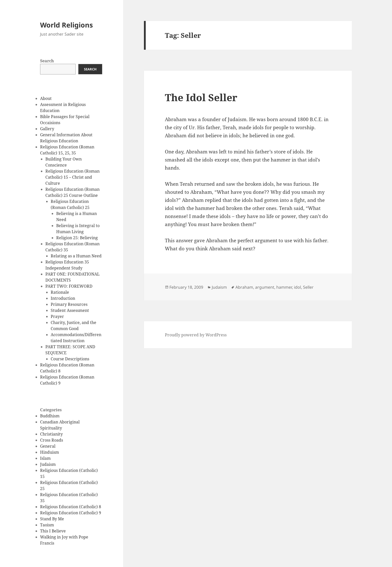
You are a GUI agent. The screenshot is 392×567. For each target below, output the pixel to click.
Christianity (51, 434)
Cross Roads (52, 440)
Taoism (47, 525)
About (46, 98)
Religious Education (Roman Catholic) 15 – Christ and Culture (72, 177)
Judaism (48, 464)
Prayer (57, 316)
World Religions (66, 25)
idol (297, 287)
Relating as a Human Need (76, 256)
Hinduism (50, 452)
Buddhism (50, 416)
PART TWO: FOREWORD (69, 286)
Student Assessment (70, 310)
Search (47, 61)
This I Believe (53, 531)
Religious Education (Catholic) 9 (71, 513)
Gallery (47, 129)
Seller (308, 287)
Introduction (63, 298)
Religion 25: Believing (77, 238)
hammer (284, 287)
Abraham (244, 287)
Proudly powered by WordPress (196, 335)
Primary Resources (69, 304)
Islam (45, 458)
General (48, 446)
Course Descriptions (70, 359)
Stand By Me (52, 519)
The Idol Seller (201, 97)
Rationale (60, 292)
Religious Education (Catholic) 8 (71, 507)
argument (265, 287)
